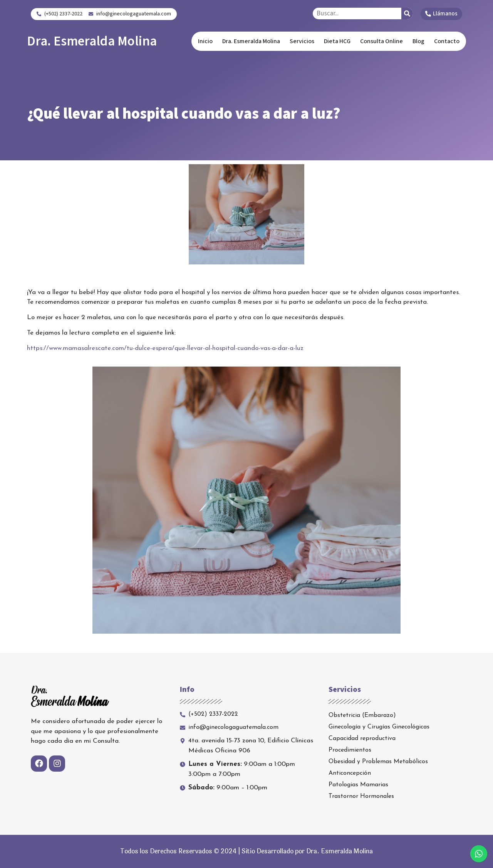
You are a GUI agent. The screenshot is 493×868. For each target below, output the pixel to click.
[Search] (407, 13)
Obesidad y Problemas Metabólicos (378, 762)
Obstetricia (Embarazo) (362, 715)
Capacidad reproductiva (362, 738)
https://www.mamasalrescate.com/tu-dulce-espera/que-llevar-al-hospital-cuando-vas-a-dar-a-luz (165, 348)
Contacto (447, 41)
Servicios (302, 41)
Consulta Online (381, 41)
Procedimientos (350, 750)
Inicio (205, 41)
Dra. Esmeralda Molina (92, 41)
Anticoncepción (350, 773)
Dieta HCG (337, 41)
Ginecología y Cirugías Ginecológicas (379, 727)
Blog (418, 41)
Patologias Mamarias (358, 785)
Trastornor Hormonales (361, 796)
